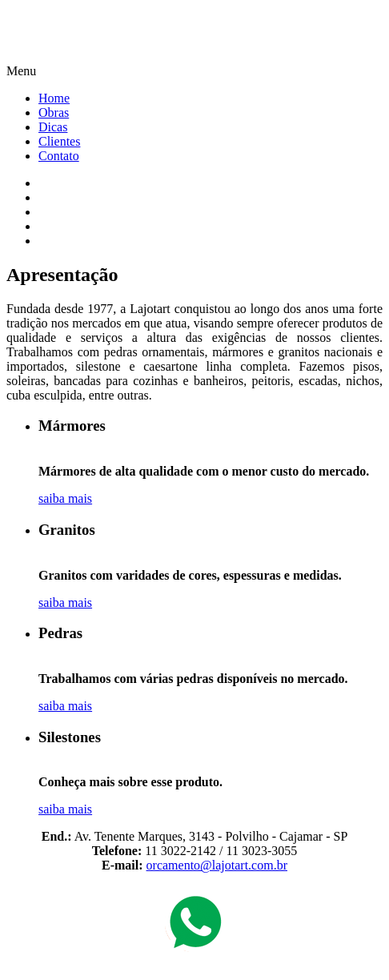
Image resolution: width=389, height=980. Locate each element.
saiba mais (65, 498)
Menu (21, 71)
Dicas (53, 127)
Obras (54, 112)
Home (54, 98)
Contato (59, 156)
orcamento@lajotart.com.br (217, 865)
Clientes (59, 141)
